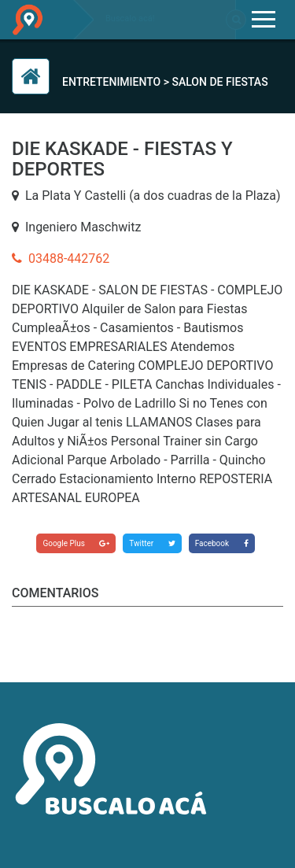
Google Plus (76, 543)
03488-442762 (61, 259)
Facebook (222, 543)
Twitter (152, 543)
